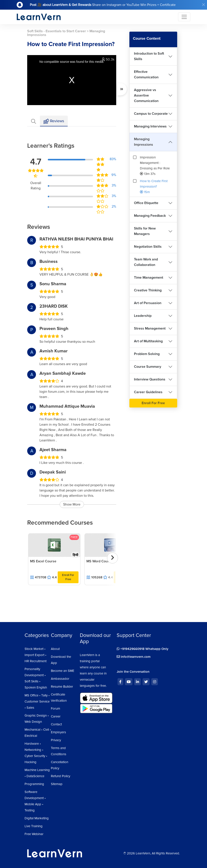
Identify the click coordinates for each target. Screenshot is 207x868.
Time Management (149, 278)
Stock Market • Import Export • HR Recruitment (36, 655)
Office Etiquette (146, 203)
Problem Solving (147, 354)
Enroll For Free (68, 577)
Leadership (143, 316)
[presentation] (112, 558)
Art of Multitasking (148, 341)
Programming (34, 784)
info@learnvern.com (134, 657)
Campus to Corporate (151, 114)
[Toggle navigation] (184, 17)
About (55, 649)
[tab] (34, 121)
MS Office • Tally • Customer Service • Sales (37, 701)
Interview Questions (150, 379)
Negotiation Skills (148, 247)
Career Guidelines (148, 392)
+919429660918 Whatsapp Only (143, 649)
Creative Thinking (148, 290)
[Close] (203, 5)
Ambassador (60, 679)
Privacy (56, 740)
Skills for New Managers (145, 231)
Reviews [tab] (54, 121)
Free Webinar (34, 834)
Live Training (34, 826)
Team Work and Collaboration (146, 262)
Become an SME (63, 671)
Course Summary (148, 367)
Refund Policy (61, 776)
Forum (55, 708)
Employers (58, 732)
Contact (56, 724)
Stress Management (150, 328)
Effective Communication (146, 74)
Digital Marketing (37, 818)
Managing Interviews (150, 126)
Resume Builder (62, 687)
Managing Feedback (150, 216)
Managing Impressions (144, 142)
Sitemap (57, 784)
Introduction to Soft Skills (149, 56)
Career (56, 716)
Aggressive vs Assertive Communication (146, 95)
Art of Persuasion (148, 303)
